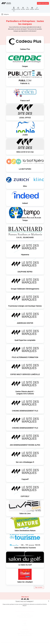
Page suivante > (39, 587)
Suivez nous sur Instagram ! (25, 601)
